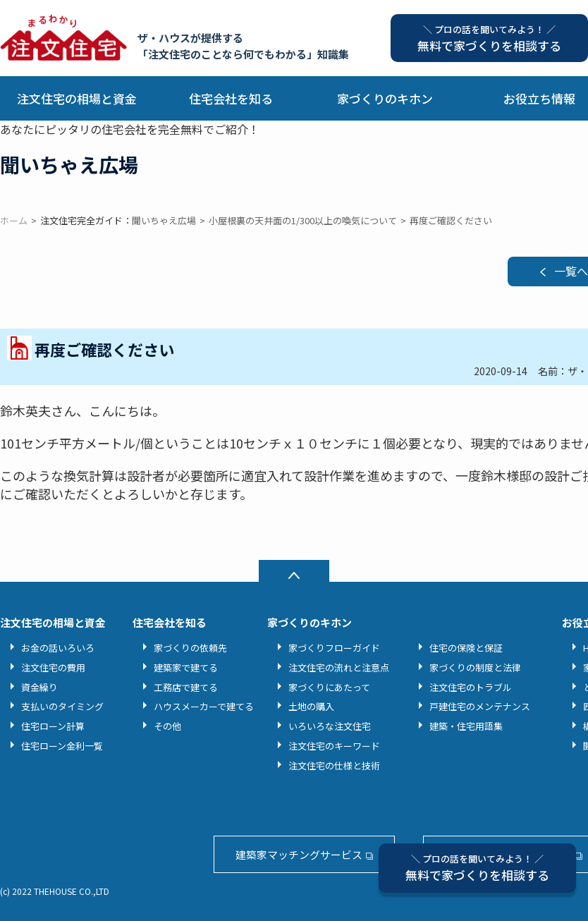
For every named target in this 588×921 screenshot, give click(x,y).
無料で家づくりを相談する (477, 868)
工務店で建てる (186, 687)
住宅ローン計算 (53, 726)
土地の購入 (311, 706)
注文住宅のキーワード (334, 746)
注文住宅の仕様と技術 (334, 766)
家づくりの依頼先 (190, 648)
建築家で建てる (186, 667)
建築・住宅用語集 (466, 726)
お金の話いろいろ (58, 648)
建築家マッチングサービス (299, 854)
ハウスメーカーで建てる (204, 706)
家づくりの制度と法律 (475, 667)
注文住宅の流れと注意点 (339, 667)
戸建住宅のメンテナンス (480, 706)
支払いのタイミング (62, 706)
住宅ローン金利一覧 (62, 746)
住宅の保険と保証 (466, 648)
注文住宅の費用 (53, 667)
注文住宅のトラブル (471, 687)
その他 (167, 726)
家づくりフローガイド (334, 648)
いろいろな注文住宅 (330, 726)
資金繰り (39, 687)
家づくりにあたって (329, 687)
